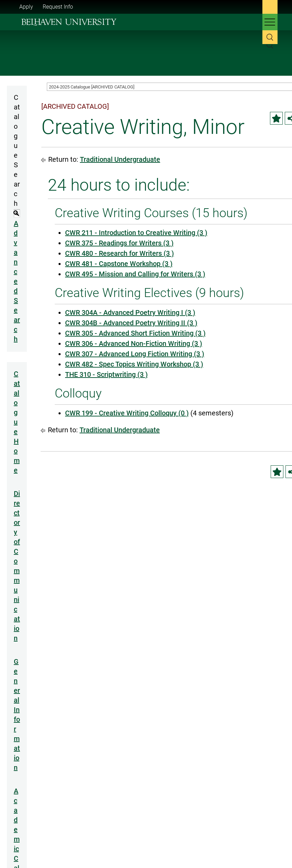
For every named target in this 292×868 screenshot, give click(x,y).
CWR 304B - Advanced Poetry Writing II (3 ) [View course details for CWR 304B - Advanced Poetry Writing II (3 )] (131, 323)
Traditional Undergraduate (120, 159)
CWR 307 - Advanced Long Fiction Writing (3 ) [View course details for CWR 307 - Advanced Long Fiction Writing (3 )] (135, 354)
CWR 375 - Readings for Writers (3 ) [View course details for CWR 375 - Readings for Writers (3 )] (119, 243)
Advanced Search (17, 281)
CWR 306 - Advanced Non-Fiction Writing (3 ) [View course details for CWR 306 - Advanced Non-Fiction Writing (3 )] (134, 343)
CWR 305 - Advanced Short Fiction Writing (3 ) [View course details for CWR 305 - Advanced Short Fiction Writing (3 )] (135, 333)
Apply (26, 7)
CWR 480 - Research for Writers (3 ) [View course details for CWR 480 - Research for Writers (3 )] (119, 253)
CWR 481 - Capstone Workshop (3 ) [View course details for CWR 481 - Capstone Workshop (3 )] (119, 264)
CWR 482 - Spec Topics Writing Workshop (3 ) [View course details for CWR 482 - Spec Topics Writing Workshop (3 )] (134, 364)
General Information (17, 714)
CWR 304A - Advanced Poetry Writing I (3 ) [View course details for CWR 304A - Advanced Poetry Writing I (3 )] (130, 313)
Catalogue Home (17, 422)
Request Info (58, 7)
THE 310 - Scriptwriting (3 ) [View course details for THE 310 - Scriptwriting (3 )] (106, 374)
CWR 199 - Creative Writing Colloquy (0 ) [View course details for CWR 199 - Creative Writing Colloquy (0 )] (127, 413)
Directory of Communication (17, 566)
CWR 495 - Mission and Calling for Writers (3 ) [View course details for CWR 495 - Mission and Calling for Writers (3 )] (135, 274)
